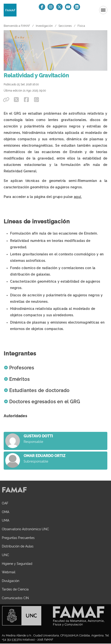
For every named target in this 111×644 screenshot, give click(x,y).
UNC (6, 555)
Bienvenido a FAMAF (17, 26)
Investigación (44, 26)
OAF (5, 503)
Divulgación (11, 581)
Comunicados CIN (15, 598)
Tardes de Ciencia (15, 589)
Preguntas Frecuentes (18, 538)
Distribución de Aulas (18, 546)
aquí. (78, 197)
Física (81, 26)
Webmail (9, 572)
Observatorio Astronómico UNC (25, 529)
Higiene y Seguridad (17, 564)
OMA (6, 512)
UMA (6, 520)
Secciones (65, 26)
